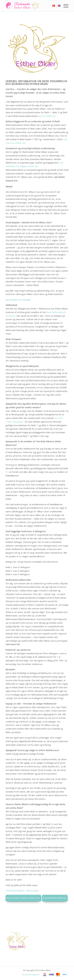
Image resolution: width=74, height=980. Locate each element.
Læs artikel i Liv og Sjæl (18, 300)
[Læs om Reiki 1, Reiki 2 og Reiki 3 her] (23, 898)
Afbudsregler (32, 891)
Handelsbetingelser (31, 974)
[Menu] (64, 6)
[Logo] (31, 6)
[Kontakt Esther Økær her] (55, 898)
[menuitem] (64, 6)
